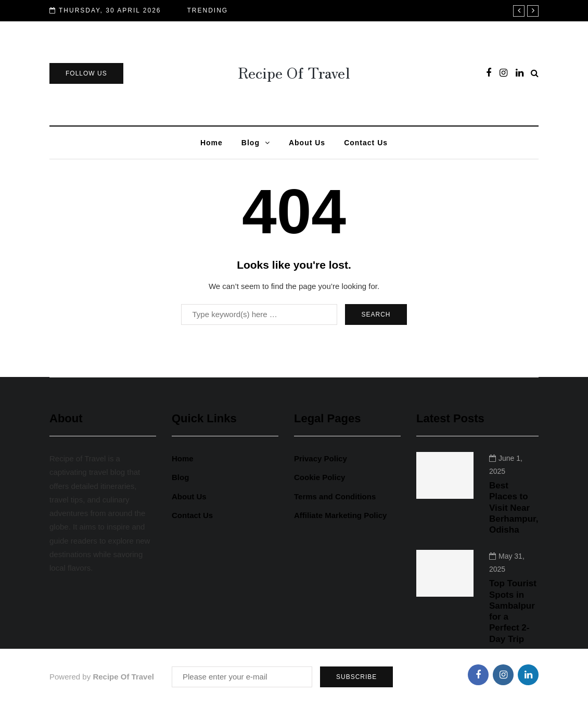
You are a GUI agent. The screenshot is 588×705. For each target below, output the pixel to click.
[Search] (259, 314)
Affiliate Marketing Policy (340, 515)
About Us (307, 143)
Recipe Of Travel (294, 72)
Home (212, 143)
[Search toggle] (535, 73)
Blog (251, 143)
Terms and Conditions (335, 496)
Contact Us (366, 143)
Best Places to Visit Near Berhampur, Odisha (514, 508)
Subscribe (356, 677)
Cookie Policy (319, 477)
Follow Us (86, 73)
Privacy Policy (321, 458)
